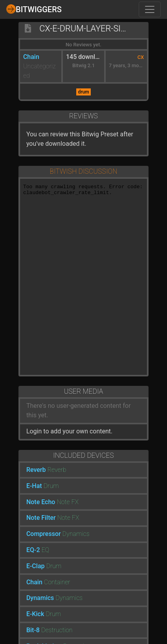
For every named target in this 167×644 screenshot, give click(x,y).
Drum (51, 486)
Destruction (57, 630)
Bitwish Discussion (83, 171)
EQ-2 (33, 550)
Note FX (68, 502)
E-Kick (35, 614)
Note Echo (41, 502)
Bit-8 (33, 630)
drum (83, 92)
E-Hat (34, 486)
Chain (31, 57)
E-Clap (36, 566)
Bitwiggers (34, 9)
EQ (45, 550)
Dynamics (76, 534)
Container (57, 582)
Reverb (36, 470)
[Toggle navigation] (150, 9)
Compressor (44, 534)
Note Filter (41, 518)
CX (141, 57)
